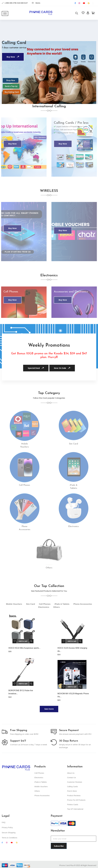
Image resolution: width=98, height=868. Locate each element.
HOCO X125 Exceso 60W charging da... (72, 650)
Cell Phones (39, 773)
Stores (38, 3)
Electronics (39, 777)
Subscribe (59, 846)
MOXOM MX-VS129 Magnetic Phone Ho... (73, 695)
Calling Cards (72, 786)
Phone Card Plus (66, 865)
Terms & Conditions (9, 838)
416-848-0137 (22, 3)
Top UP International (75, 809)
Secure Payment (69, 730)
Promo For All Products (76, 800)
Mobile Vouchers (41, 786)
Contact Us (72, 777)
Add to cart (23, 641)
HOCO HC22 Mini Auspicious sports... (24, 648)
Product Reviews (74, 795)
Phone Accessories (42, 795)
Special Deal (36, 368)
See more (49, 709)
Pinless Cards (73, 804)
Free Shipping (19, 730)
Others (37, 791)
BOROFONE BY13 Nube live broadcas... (21, 692)
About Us (71, 773)
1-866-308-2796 (11, 3)
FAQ (4, 822)
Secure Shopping (9, 833)
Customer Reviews (75, 782)
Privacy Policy (7, 827)
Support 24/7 (18, 741)
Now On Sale (62, 368)
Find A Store (72, 791)
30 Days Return (69, 741)
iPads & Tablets (41, 782)
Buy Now (13, 57)
